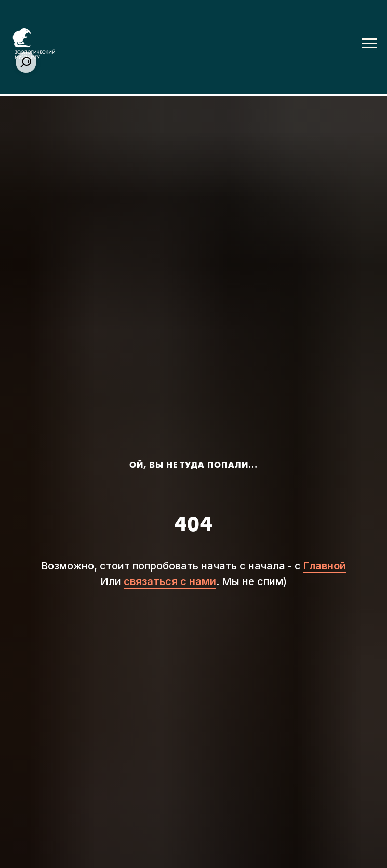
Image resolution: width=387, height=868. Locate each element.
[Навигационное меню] (369, 44)
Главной (325, 566)
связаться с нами (170, 581)
